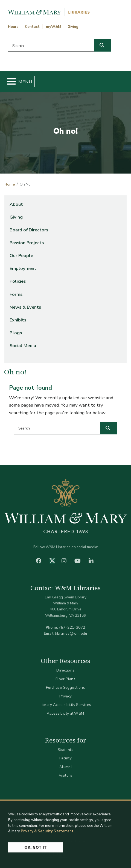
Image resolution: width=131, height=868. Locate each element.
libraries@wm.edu (71, 633)
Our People (21, 256)
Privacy (66, 696)
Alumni (66, 767)
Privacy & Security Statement (47, 833)
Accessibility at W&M (65, 713)
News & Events (25, 307)
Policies (18, 281)
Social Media (23, 346)
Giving (73, 27)
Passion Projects (27, 243)
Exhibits (18, 320)
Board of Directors (29, 230)
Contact (32, 27)
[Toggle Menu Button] (9, 81)
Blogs (16, 333)
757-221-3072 (72, 627)
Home (10, 184)
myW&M (54, 27)
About (16, 204)
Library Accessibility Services (65, 705)
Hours (13, 27)
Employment (23, 268)
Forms (16, 294)
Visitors (65, 775)
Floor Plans (66, 679)
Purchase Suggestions (65, 687)
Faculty (65, 758)
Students (65, 750)
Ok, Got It (36, 849)
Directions (65, 670)
